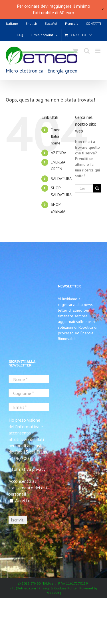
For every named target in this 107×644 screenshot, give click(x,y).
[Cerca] (97, 188)
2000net (53, 593)
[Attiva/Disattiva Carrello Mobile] (75, 51)
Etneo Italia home (56, 136)
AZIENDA (58, 153)
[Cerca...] (84, 188)
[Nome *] (29, 379)
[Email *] (29, 407)
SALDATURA (61, 179)
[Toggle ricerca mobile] (87, 51)
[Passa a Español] (51, 24)
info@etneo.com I (24, 588)
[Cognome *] (29, 393)
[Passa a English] (31, 24)
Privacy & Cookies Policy (58, 588)
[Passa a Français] (72, 24)
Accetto (20, 500)
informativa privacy (27, 469)
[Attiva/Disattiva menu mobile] (98, 51)
